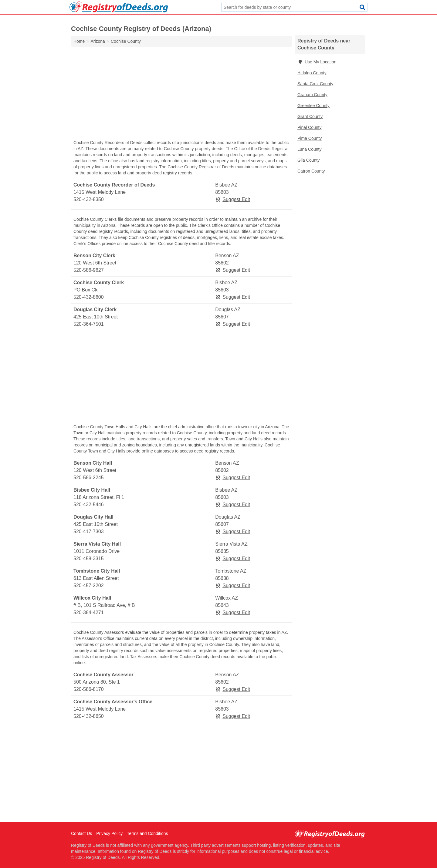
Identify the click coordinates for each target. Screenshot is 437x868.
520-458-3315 (89, 558)
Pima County (310, 138)
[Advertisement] (181, 95)
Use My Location (317, 62)
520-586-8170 (89, 689)
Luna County (309, 149)
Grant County (310, 116)
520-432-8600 (89, 297)
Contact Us (81, 833)
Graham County (312, 95)
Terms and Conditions (147, 833)
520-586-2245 (89, 478)
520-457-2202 (89, 585)
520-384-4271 (89, 612)
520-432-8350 (89, 199)
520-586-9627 (89, 270)
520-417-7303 (89, 532)
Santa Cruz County (315, 84)
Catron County (311, 171)
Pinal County (309, 127)
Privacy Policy (109, 833)
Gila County (308, 160)
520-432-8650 (89, 716)
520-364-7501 (89, 324)
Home (79, 41)
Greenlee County (313, 106)
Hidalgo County (312, 73)
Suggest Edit (233, 199)
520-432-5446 (89, 505)
